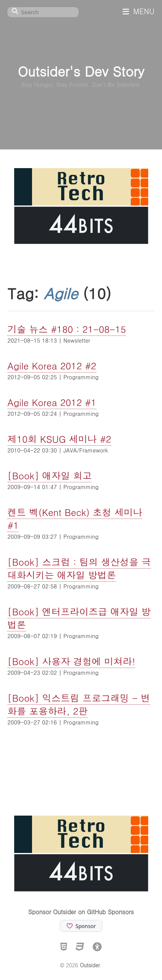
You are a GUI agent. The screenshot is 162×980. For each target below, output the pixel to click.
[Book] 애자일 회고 (50, 475)
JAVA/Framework (86, 450)
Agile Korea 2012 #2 (52, 366)
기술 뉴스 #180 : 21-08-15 (67, 329)
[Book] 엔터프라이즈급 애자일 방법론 (79, 618)
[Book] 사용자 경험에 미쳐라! (71, 661)
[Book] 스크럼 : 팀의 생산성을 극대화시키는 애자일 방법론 (79, 568)
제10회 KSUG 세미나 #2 (59, 439)
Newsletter (77, 340)
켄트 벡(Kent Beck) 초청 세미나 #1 (75, 519)
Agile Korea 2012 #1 (52, 402)
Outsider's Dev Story (81, 71)
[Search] (43, 12)
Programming (81, 377)
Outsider (90, 965)
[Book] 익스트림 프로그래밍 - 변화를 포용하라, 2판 (79, 704)
